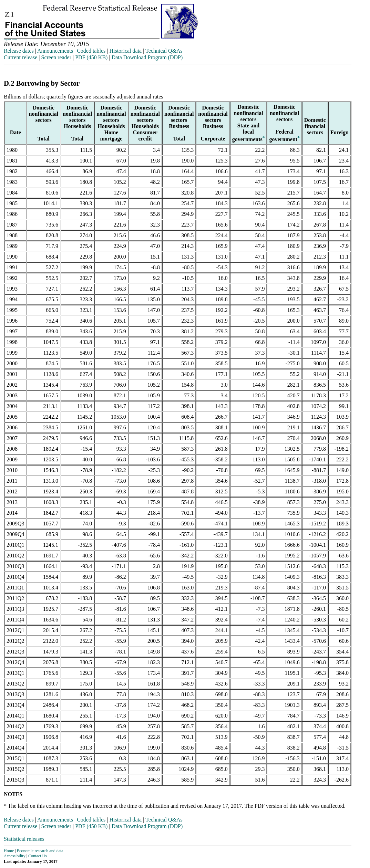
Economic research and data (40, 851)
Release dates (19, 51)
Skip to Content (10, 40)
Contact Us (38, 856)
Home (9, 851)
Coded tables (91, 51)
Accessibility (15, 856)
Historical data (125, 51)
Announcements (55, 51)
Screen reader (56, 57)
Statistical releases (24, 839)
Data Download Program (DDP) (147, 57)
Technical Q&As (164, 51)
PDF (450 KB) (91, 57)
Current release (20, 57)
